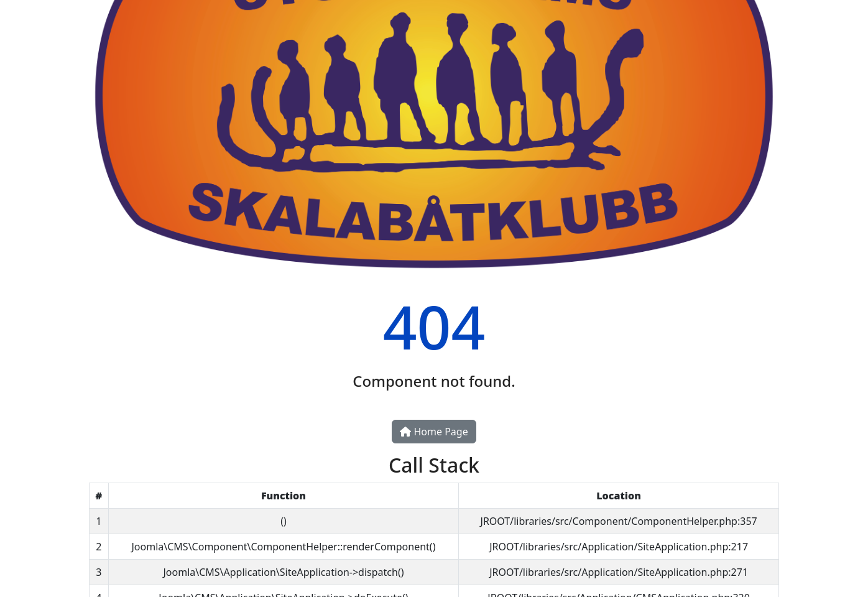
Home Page (434, 432)
